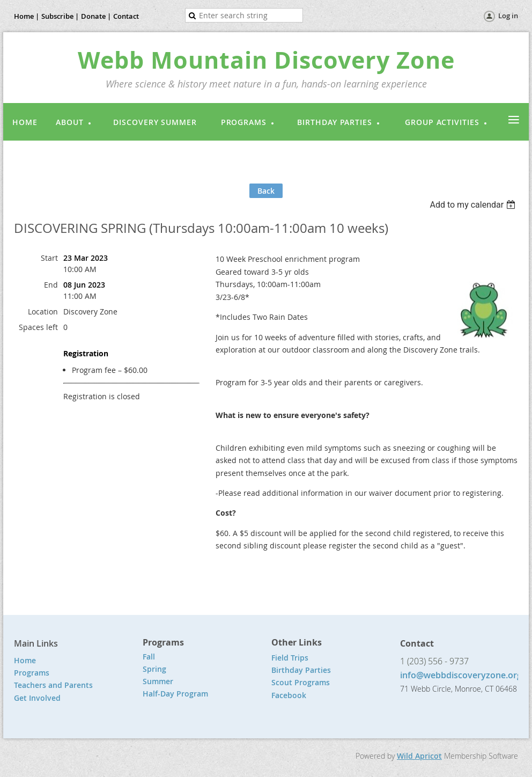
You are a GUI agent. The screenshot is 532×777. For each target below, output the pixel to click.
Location (43, 311)
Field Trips (290, 658)
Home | (27, 16)
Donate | (96, 16)
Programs (32, 673)
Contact (126, 16)
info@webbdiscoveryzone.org (461, 675)
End (51, 285)
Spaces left (38, 327)
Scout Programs (301, 682)
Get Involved (37, 698)
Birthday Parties (302, 670)
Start (49, 258)
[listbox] (474, 205)
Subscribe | (60, 16)
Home (25, 660)
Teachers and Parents (53, 685)
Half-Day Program (175, 694)
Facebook (289, 695)
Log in (508, 16)
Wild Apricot (419, 756)
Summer (158, 681)
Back (266, 191)
